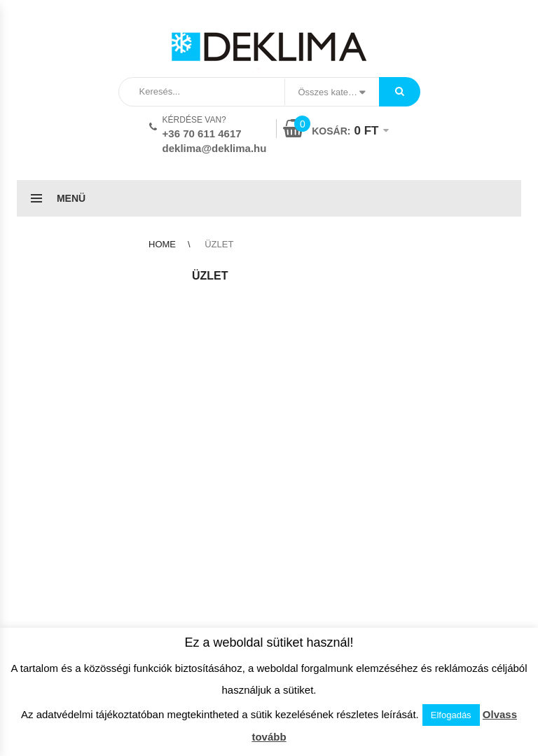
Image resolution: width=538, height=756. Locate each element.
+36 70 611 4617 (202, 133)
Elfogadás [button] (451, 715)
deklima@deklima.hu (215, 148)
